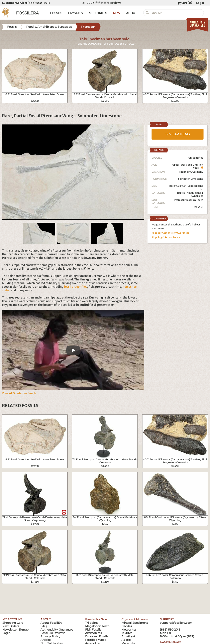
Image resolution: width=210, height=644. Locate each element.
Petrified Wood (96, 640)
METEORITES (98, 13)
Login (200, 3)
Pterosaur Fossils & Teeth (189, 200)
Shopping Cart (13, 623)
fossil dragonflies (76, 287)
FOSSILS (56, 13)
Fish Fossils (93, 630)
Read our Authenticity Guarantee (170, 233)
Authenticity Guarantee (57, 630)
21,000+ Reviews (102, 3)
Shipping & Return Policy (166, 237)
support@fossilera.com (176, 623)
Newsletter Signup (15, 630)
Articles (46, 640)
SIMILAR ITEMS (178, 134)
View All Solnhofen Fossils (19, 393)
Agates (126, 640)
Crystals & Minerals (135, 619)
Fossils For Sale (96, 619)
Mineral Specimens (135, 623)
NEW (117, 13)
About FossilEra (51, 623)
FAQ (44, 626)
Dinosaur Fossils (97, 636)
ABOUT (131, 13)
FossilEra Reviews (53, 633)
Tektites (127, 633)
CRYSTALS (75, 13)
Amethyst (128, 636)
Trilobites (92, 623)
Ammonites (93, 633)
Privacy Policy (50, 636)
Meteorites (129, 630)
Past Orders (11, 626)
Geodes (127, 626)
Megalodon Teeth (97, 626)
